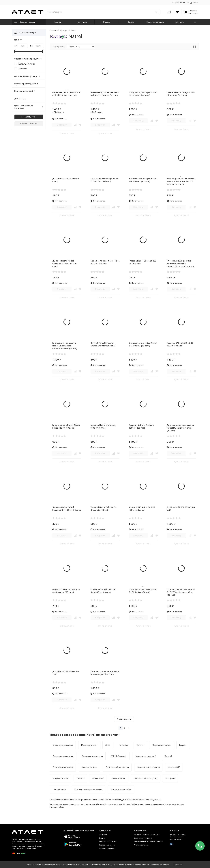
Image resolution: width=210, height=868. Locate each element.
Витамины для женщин (92, 756)
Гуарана (183, 745)
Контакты (179, 22)
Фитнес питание (141, 845)
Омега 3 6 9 (98, 778)
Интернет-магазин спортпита (147, 835)
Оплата (107, 22)
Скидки (131, 22)
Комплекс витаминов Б (146, 756)
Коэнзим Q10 (174, 767)
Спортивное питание (143, 838)
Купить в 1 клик (67, 133)
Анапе (180, 804)
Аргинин (140, 745)
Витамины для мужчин (63, 756)
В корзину (62, 125)
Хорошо (178, 865)
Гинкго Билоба (59, 789)
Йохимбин (124, 745)
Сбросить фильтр (29, 124)
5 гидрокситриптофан (121, 789)
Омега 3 (80, 778)
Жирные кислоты (60, 778)
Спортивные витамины (63, 767)
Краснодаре (170, 804)
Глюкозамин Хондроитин (117, 767)
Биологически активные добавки (148, 841)
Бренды (58, 22)
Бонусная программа (108, 841)
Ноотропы (170, 778)
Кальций (168, 756)
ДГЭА (108, 745)
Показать (27, 117)
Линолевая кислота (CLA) (145, 778)
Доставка (82, 22)
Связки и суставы (89, 767)
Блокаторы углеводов (63, 745)
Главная (53, 30)
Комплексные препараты (148, 767)
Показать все (124, 719)
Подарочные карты (155, 22)
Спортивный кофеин (162, 745)
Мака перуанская (89, 745)
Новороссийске (57, 807)
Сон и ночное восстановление (88, 789)
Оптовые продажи (106, 848)
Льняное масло (119, 778)
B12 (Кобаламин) (119, 756)
